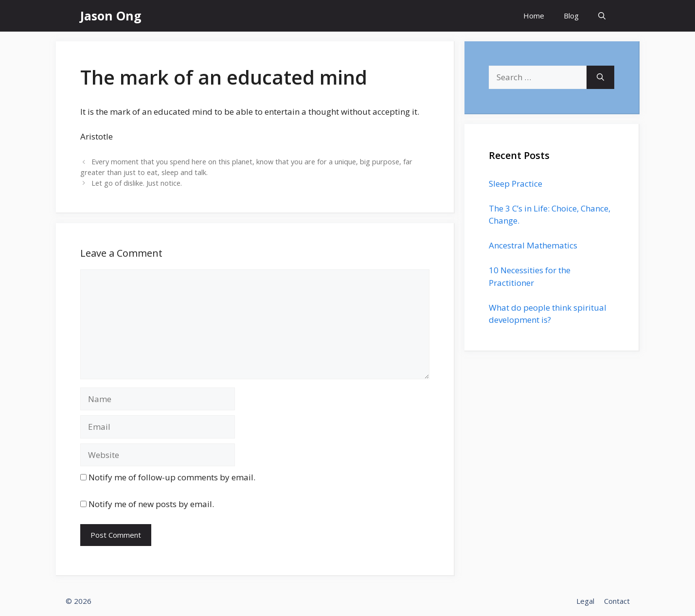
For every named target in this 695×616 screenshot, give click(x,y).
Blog (571, 16)
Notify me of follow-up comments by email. (172, 477)
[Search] (600, 77)
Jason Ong (111, 16)
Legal (585, 601)
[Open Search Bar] (602, 16)
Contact (617, 601)
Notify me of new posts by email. (151, 504)
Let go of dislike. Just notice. (137, 183)
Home (534, 16)
